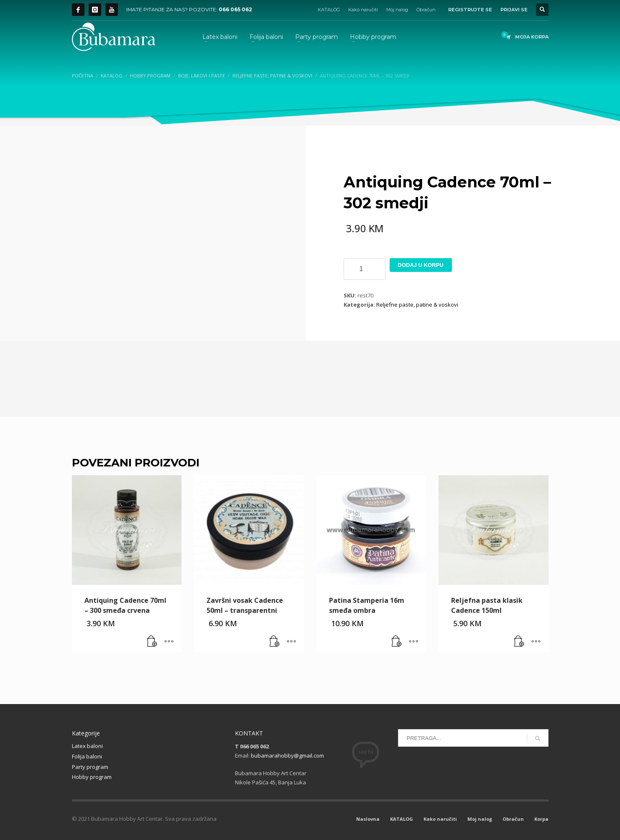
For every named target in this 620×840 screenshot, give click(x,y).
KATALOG (329, 10)
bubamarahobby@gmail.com (287, 755)
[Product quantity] (365, 269)
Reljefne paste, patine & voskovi (417, 305)
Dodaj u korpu (421, 265)
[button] (152, 642)
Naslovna (368, 819)
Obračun (426, 10)
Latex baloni (87, 746)
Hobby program (92, 777)
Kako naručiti (363, 10)
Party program (90, 767)
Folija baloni (87, 756)
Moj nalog (397, 10)
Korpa (541, 819)
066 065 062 (235, 9)
